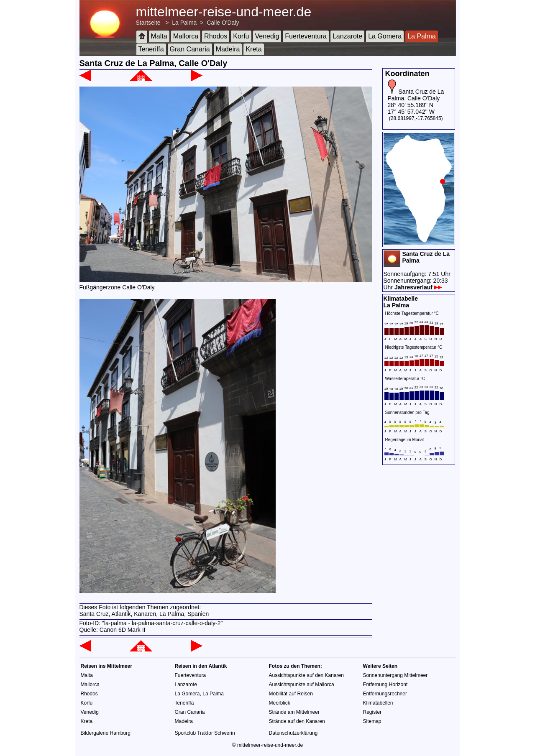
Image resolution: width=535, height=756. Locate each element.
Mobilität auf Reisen (291, 694)
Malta (159, 36)
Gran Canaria (190, 49)
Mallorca (186, 36)
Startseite (148, 23)
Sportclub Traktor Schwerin (205, 733)
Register (372, 712)
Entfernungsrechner (385, 694)
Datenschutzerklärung (293, 733)
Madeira (228, 49)
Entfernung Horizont (385, 684)
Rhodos (216, 36)
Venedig (267, 36)
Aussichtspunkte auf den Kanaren (306, 675)
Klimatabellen (378, 703)
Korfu (241, 36)
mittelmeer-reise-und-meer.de (224, 12)
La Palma (184, 23)
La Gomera (385, 36)
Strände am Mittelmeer (294, 712)
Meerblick (280, 703)
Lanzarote (347, 36)
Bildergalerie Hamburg (106, 733)
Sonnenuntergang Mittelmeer (395, 675)
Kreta (253, 49)
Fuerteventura (306, 36)
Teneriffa (151, 49)
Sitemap (372, 721)
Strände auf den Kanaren (297, 721)
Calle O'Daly (223, 23)
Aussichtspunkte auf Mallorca (302, 684)
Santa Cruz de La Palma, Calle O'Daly (416, 95)
